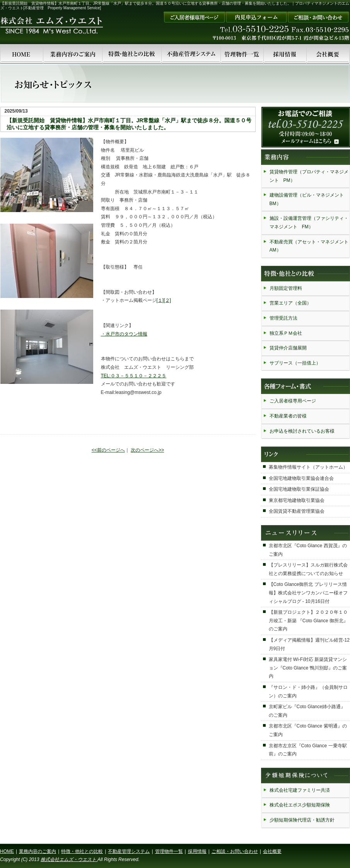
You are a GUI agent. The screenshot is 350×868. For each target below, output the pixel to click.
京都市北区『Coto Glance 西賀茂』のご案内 (308, 550)
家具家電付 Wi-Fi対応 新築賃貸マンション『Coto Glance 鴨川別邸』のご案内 (308, 668)
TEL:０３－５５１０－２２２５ (134, 376)
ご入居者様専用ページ (293, 401)
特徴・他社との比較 (82, 851)
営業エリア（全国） (290, 303)
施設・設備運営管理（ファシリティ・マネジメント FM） (309, 223)
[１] (160, 300)
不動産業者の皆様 (288, 416)
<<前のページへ (108, 450)
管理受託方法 (283, 318)
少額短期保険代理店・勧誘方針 (302, 820)
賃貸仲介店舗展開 (288, 348)
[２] (167, 300)
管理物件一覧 (169, 851)
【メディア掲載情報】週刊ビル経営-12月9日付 (309, 644)
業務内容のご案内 (38, 851)
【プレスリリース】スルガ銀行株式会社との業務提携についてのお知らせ (308, 569)
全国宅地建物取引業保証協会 (299, 489)
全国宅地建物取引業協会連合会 (301, 478)
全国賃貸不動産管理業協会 (297, 511)
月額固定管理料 (286, 288)
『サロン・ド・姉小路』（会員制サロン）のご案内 (308, 692)
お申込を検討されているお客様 (302, 431)
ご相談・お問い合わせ (235, 851)
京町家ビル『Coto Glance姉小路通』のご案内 (307, 711)
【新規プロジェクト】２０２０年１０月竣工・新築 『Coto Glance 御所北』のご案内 (308, 621)
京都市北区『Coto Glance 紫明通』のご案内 (308, 730)
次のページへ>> (147, 450)
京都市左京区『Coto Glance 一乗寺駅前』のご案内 (308, 750)
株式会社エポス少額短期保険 (300, 805)
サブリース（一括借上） (295, 363)
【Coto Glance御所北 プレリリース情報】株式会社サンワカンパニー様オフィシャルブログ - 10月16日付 (308, 593)
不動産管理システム (129, 851)
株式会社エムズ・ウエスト (69, 859)
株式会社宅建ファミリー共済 (300, 790)
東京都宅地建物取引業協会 (297, 500)
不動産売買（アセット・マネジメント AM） (309, 246)
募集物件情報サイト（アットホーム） (308, 467)
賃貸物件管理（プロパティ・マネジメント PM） (309, 176)
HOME (7, 851)
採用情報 (197, 851)
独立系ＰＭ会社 (286, 333)
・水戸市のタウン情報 (124, 334)
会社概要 (272, 851)
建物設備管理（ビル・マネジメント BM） (309, 199)
